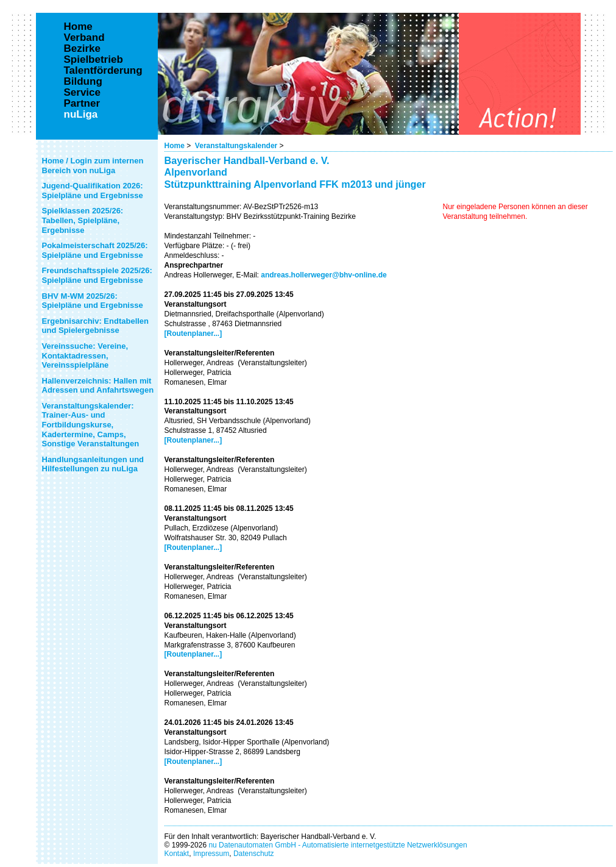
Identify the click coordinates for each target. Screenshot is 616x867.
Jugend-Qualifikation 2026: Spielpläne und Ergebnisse (93, 191)
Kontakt (177, 854)
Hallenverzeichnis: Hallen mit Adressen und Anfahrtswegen (98, 386)
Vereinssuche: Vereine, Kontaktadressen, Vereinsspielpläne (85, 355)
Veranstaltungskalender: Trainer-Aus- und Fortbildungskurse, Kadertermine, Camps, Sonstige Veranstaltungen (91, 425)
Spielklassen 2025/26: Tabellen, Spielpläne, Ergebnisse (83, 220)
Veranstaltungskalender (236, 146)
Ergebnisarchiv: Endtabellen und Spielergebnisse (96, 326)
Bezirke (82, 49)
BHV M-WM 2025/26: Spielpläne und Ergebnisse (93, 301)
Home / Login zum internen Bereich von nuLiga (93, 166)
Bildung (83, 82)
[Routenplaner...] (193, 334)
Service (83, 93)
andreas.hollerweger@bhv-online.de (324, 275)
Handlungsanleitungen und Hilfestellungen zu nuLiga (93, 464)
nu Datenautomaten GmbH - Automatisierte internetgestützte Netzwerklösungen (338, 845)
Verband (84, 38)
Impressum (211, 854)
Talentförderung (103, 71)
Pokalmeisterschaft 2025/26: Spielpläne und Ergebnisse (95, 250)
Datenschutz (254, 854)
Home (175, 146)
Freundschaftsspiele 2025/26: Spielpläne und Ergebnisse (97, 275)
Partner (82, 104)
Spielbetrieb (94, 60)
